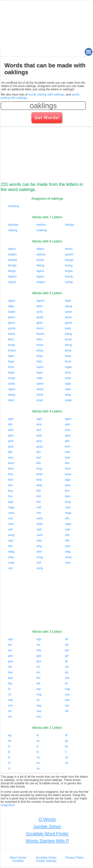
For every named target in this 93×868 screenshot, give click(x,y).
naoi (68, 507)
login (40, 373)
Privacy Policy (74, 858)
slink (11, 400)
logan (69, 367)
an (10, 741)
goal (11, 446)
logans (12, 276)
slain (68, 389)
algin (68, 301)
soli (10, 568)
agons (41, 301)
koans (12, 350)
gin (67, 656)
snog (68, 557)
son (39, 717)
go (67, 741)
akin (68, 424)
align (11, 306)
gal (67, 650)
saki (68, 529)
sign (11, 540)
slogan (41, 282)
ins (38, 667)
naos (11, 513)
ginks (68, 317)
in (9, 746)
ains (39, 424)
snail (40, 400)
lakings (70, 225)
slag (68, 552)
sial (67, 535)
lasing (69, 265)
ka (66, 746)
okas (40, 524)
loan (68, 496)
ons (10, 705)
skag (11, 552)
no (67, 757)
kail (39, 458)
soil (39, 563)
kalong (12, 260)
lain (10, 485)
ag (10, 735)
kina (11, 469)
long (68, 502)
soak (11, 563)
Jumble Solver (47, 826)
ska (39, 711)
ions (11, 458)
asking (41, 254)
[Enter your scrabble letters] (43, 106)
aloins (69, 249)
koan (40, 474)
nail (39, 507)
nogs (68, 513)
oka (67, 700)
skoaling (13, 206)
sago (68, 524)
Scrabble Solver (46, 858)
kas (10, 672)
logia (11, 373)
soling (69, 282)
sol (10, 717)
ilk (66, 661)
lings (11, 361)
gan (11, 656)
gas (39, 656)
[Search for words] (47, 118)
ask (39, 650)
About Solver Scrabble (18, 859)
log (38, 689)
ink (10, 667)
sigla (68, 384)
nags (11, 507)
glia (67, 441)
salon (40, 384)
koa (10, 678)
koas (68, 474)
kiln (39, 463)
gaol (68, 435)
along (69, 306)
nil (10, 694)
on (38, 763)
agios (12, 301)
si (9, 768)
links (39, 361)
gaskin (69, 254)
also (11, 430)
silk (67, 540)
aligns (40, 249)
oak (10, 700)
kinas (68, 339)
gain (11, 435)
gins (39, 441)
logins (40, 276)
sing (39, 546)
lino (67, 491)
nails (40, 378)
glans (12, 323)
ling (10, 491)
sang (11, 535)
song (40, 568)
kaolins (41, 225)
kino (68, 469)
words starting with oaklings (46, 94)
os (66, 763)
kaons (40, 334)
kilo (67, 463)
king (39, 469)
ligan (11, 356)
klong (68, 345)
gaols (40, 317)
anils (40, 312)
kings (11, 345)
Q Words (47, 819)
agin (11, 419)
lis (9, 689)
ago (11, 639)
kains (11, 334)
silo (10, 546)
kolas (40, 350)
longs (12, 378)
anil (39, 430)
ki (9, 752)
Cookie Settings (46, 861)
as (38, 741)
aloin (40, 306)
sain (39, 529)
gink (11, 441)
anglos (12, 254)
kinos (40, 345)
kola (39, 480)
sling (68, 395)
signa (12, 389)
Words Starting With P (47, 841)
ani (10, 650)
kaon (11, 463)
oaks (40, 518)
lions (11, 367)
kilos (39, 339)
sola (68, 563)
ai (38, 735)
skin (39, 552)
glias (40, 323)
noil (10, 518)
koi (38, 678)
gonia (12, 328)
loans (40, 367)
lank (68, 485)
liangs (12, 271)
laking (40, 265)
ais (38, 645)
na (38, 757)
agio (39, 419)
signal (12, 282)
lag (10, 683)
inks (68, 452)
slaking (13, 230)
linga (40, 356)
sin (10, 711)
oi (9, 763)
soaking (42, 230)
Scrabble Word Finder (47, 834)
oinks (11, 384)
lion (39, 496)
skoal (40, 389)
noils (68, 378)
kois (11, 480)
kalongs (13, 225)
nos (67, 694)
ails (10, 424)
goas (40, 446)
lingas (69, 271)
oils (67, 518)
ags (39, 639)
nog (39, 694)
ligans (40, 271)
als (67, 645)
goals (68, 323)
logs (11, 502)
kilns (11, 339)
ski (67, 711)
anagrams (7, 805)
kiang (68, 334)
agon (68, 419)
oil (38, 700)
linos (68, 361)
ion (67, 667)
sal (67, 705)
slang (12, 395)
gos (39, 661)
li (66, 752)
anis (68, 430)
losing (69, 276)
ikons (40, 328)
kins (11, 474)
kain (68, 458)
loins (68, 373)
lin (66, 683)
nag (67, 689)
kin (38, 672)
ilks (39, 452)
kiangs (69, 260)
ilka (10, 452)
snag (40, 557)
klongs (12, 265)
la (38, 752)
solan (68, 400)
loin (39, 502)
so (38, 768)
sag (39, 705)
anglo (12, 312)
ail (66, 639)
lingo (68, 356)
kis (67, 672)
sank (40, 535)
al (66, 735)
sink (68, 546)
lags (68, 480)
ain (10, 645)
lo (9, 757)
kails (68, 328)
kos (67, 678)
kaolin (40, 260)
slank (40, 395)
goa (11, 661)
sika (39, 540)
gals (39, 435)
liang (68, 350)
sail (10, 529)
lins (10, 496)
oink (11, 524)
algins (12, 249)
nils (39, 513)
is (38, 746)
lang (39, 485)
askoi (68, 312)
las (38, 683)
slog (11, 557)
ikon (68, 446)
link (39, 491)
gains (12, 317)
